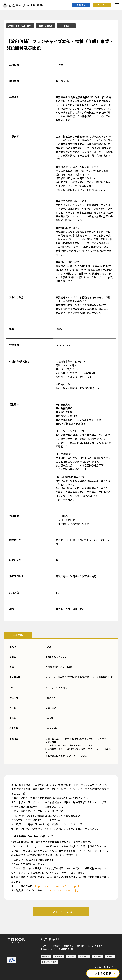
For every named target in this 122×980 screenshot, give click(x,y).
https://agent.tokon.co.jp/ (64, 890)
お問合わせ (81, 5)
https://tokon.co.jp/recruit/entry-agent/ (57, 886)
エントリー (102, 5)
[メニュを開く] (117, 5)
